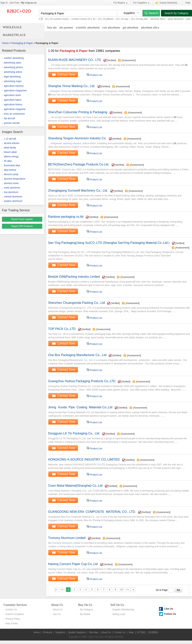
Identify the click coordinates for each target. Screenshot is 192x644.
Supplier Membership (123, 610)
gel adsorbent (131, 27)
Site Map (93, 632)
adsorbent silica (150, 27)
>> (128, 590)
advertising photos (13, 67)
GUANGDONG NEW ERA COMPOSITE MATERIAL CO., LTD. (92, 512)
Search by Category (176, 13)
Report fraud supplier (22, 219)
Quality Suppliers (77, 632)
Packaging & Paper (22, 43)
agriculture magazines (15, 91)
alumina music (11, 183)
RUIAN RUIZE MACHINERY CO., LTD (75, 60)
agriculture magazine (15, 109)
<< (62, 590)
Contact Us (11, 610)
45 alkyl (8, 161)
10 (122, 590)
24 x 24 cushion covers (57, 19)
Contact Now (66, 74)
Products (47, 632)
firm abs (52, 27)
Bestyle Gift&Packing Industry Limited (74, 277)
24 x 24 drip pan (139, 19)
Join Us (57, 614)
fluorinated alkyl (12, 165)
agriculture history (13, 104)
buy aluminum (11, 192)
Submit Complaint (15, 614)
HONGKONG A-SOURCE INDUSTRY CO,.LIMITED (84, 459)
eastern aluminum (13, 201)
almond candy (11, 174)
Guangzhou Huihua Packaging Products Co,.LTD (82, 381)
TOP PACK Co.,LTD (62, 329)
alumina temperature (15, 179)
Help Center (12, 623)
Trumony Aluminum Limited (67, 538)
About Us (57, 605)
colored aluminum (13, 197)
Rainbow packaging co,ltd (66, 217)
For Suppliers (141, 3)
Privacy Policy (13, 619)
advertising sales (13, 63)
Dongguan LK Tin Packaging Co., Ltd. (74, 433)
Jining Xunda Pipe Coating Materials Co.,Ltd (80, 407)
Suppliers (60, 632)
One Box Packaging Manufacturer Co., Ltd (77, 355)
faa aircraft (9, 118)
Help (188, 3)
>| (133, 590)
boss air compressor (14, 114)
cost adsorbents (111, 27)
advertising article (13, 72)
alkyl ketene (10, 170)
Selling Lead (119, 614)
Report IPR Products (22, 226)
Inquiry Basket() (166, 3)
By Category (86, 610)
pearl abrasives (176, 19)
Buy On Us (85, 605)
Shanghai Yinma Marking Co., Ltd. (72, 86)
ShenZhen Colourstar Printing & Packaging (78, 112)
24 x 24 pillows (106, 19)
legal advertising (12, 77)
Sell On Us (117, 605)
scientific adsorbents (88, 27)
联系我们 (154, 632)
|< (56, 590)
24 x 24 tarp (122, 19)
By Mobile (85, 614)
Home (5, 43)
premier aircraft (12, 123)
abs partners (66, 27)
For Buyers (120, 3)
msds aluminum (12, 188)
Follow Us (170, 614)
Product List (96, 75)
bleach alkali (10, 152)
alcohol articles (12, 143)
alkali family (10, 148)
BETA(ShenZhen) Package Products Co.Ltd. (79, 164)
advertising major (13, 81)
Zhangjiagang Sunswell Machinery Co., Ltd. (78, 191)
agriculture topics (13, 100)
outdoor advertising (14, 58)
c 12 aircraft (10, 139)
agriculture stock (12, 95)
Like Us (169, 609)
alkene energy (11, 157)
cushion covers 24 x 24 (83, 19)
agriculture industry (14, 86)
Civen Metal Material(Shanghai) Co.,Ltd (75, 486)
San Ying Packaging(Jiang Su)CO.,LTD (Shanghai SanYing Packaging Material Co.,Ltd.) (109, 243)
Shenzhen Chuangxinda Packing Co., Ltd (77, 303)
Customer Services (15, 605)
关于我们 (141, 632)
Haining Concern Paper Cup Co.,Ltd (73, 564)
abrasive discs (158, 19)
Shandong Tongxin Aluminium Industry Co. (77, 138)
